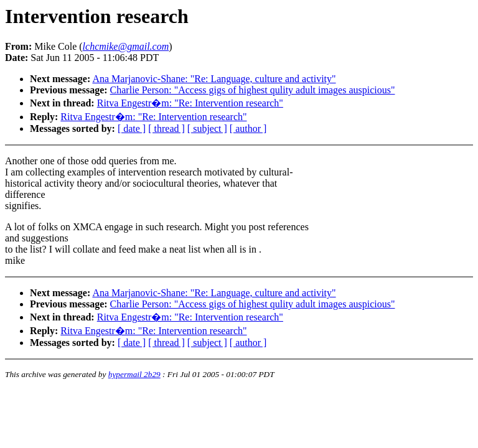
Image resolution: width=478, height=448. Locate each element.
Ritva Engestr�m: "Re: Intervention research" (190, 103)
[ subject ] (207, 128)
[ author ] (248, 128)
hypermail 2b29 (134, 374)
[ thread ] (166, 128)
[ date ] (132, 128)
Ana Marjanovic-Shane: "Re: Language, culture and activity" (214, 79)
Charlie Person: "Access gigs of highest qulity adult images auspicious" (253, 90)
